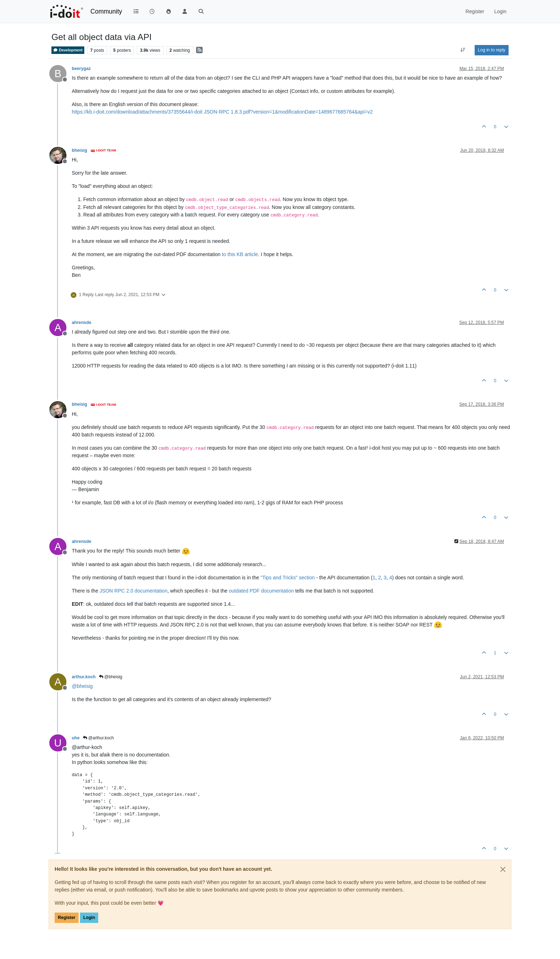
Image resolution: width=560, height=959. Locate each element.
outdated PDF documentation (261, 591)
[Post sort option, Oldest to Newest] (463, 50)
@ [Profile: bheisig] (82, 686)
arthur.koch (84, 677)
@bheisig (111, 677)
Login (89, 918)
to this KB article (240, 254)
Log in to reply (492, 50)
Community (106, 11)
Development (68, 50)
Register (67, 918)
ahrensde (81, 323)
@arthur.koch (98, 738)
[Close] (503, 869)
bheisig (79, 150)
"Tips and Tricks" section (287, 578)
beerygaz (81, 69)
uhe (76, 738)
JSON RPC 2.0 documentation (134, 591)
